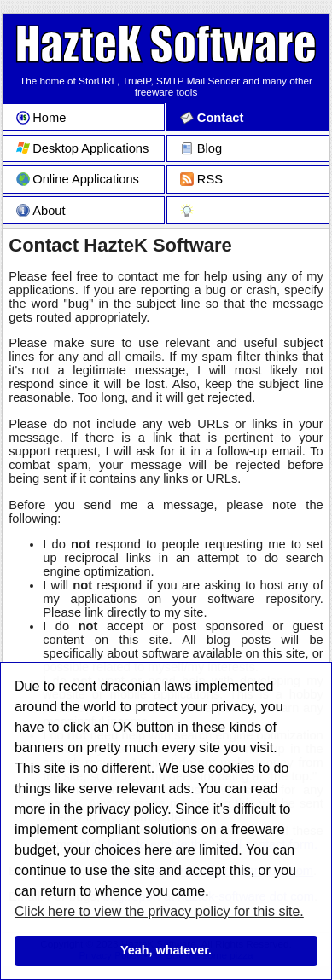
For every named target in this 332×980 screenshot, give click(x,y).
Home (41, 118)
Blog (201, 148)
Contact (212, 118)
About (41, 211)
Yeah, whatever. (166, 950)
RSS (201, 179)
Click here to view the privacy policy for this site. (159, 911)
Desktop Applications (83, 148)
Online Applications (78, 179)
